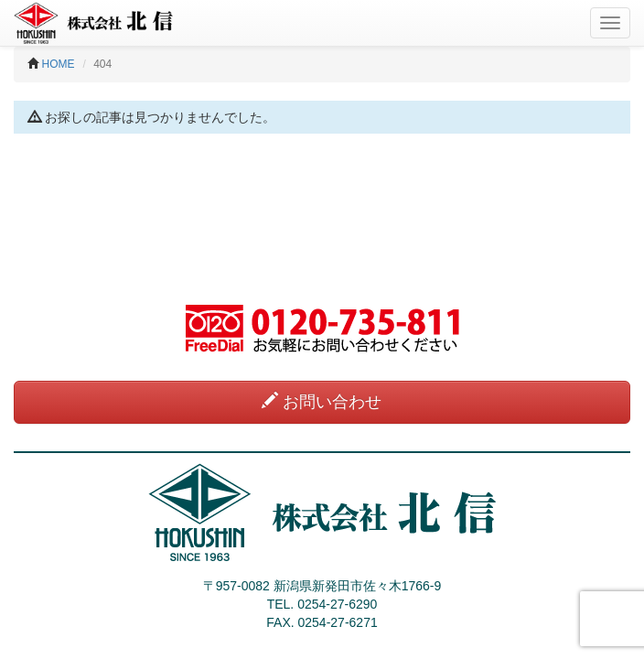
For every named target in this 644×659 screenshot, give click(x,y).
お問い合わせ (322, 401)
